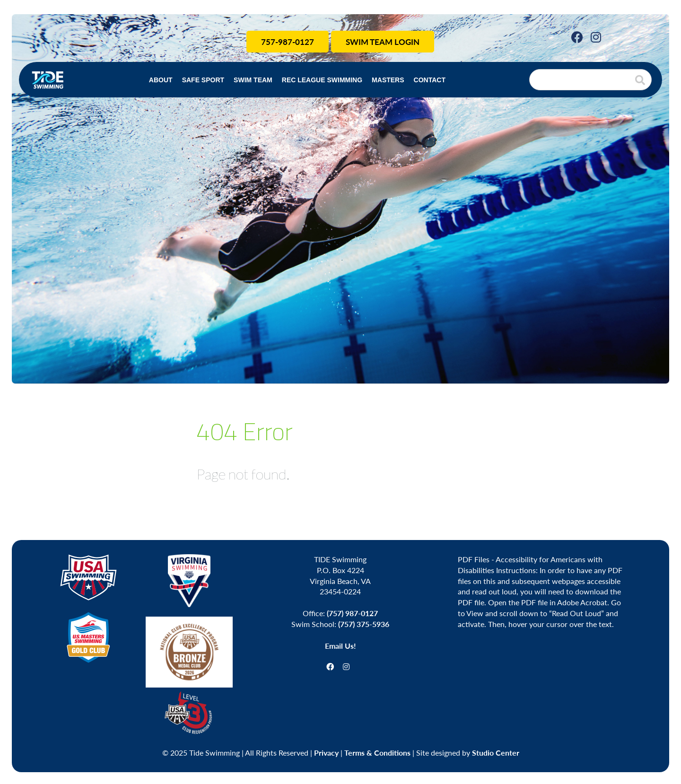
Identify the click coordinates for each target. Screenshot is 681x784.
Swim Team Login (383, 42)
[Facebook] (577, 37)
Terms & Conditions (377, 753)
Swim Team (253, 80)
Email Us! (340, 646)
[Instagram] (596, 37)
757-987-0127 (288, 42)
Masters (388, 80)
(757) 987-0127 (352, 613)
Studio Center (496, 753)
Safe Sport (203, 80)
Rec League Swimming (322, 80)
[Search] (590, 80)
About (161, 80)
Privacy (326, 753)
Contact (430, 80)
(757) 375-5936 (364, 624)
